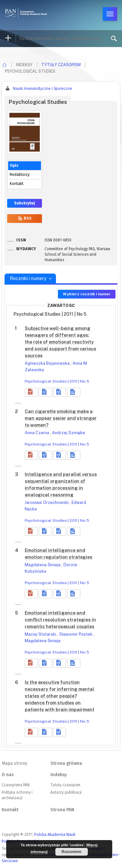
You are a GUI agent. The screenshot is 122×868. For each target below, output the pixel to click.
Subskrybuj (25, 203)
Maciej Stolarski (41, 634)
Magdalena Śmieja (43, 565)
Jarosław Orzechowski (47, 502)
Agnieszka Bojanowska (48, 363)
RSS (25, 218)
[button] (31, 392)
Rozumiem (71, 852)
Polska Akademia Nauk (55, 834)
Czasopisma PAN (16, 785)
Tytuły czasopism (61, 65)
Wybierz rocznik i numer (87, 294)
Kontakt (17, 184)
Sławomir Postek (76, 634)
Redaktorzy (20, 175)
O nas (8, 775)
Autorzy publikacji (66, 792)
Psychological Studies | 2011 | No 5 (57, 381)
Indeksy (59, 775)
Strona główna (66, 763)
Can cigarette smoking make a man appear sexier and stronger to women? (61, 418)
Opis (14, 165)
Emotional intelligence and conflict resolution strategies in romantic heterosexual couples (60, 620)
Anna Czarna (37, 433)
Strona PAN (62, 810)
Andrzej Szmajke (69, 433)
